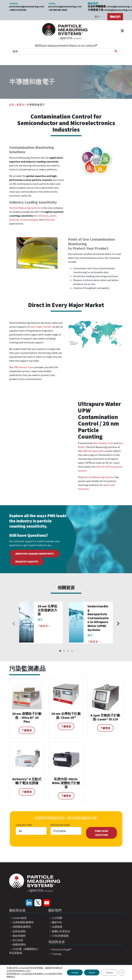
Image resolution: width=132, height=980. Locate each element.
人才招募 (55, 918)
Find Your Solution (101, 833)
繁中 (97, 17)
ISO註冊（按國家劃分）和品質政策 (25, 951)
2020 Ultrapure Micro (94, 451)
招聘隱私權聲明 (20, 927)
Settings (109, 972)
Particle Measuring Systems (25, 208)
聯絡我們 (115, 17)
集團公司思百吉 (59, 931)
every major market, (40, 327)
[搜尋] (116, 51)
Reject (90, 972)
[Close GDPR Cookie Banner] (122, 972)
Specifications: (60, 825)
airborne (14, 220)
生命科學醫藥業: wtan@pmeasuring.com (105, 6)
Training (55, 954)
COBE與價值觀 (59, 936)
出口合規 (16, 940)
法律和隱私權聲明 (21, 922)
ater (54, 216)
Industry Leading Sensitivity (35, 554)
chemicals (43, 216)
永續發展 (55, 927)
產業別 (20, 105)
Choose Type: (24, 825)
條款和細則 (18, 936)
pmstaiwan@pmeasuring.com (27, 6)
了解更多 (27, 730)
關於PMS (55, 922)
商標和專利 (18, 945)
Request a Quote (27, 561)
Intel (111, 443)
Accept (72, 972)
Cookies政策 (18, 918)
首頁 (12, 105)
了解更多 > (44, 626)
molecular (49, 220)
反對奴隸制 (18, 931)
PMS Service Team (24, 367)
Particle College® (60, 949)
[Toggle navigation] (122, 32)
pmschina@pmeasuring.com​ (65, 6)
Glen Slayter (100, 443)
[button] (60, 651)
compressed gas (29, 220)
